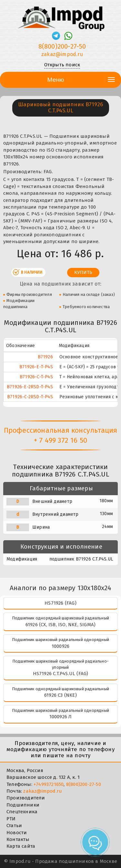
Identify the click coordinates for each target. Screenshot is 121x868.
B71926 (45, 357)
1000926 (60, 646)
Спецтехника (22, 812)
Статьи (14, 826)
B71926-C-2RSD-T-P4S (30, 397)
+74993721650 (49, 784)
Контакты (18, 839)
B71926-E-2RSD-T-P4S (30, 387)
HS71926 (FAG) (60, 603)
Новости (17, 833)
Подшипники (23, 805)
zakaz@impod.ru (43, 791)
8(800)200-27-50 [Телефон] (62, 46)
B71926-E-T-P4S (36, 367)
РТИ (11, 819)
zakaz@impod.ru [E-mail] (62, 54)
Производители (26, 798)
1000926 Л (61, 717)
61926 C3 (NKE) (60, 695)
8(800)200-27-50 (84, 784)
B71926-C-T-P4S (36, 377)
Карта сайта (21, 846)
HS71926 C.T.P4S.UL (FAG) (61, 674)
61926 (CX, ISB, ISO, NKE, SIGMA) (60, 625)
